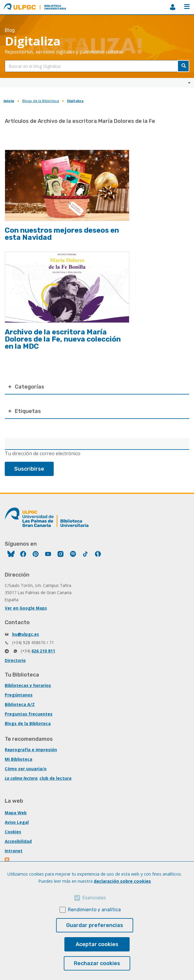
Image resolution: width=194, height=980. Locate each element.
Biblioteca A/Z (20, 704)
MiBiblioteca (173, 7)
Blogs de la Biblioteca (41, 101)
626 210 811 (43, 651)
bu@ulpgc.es (26, 634)
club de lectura (55, 778)
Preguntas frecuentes (29, 714)
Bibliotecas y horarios (28, 685)
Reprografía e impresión (31, 750)
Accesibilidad (18, 841)
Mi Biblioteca (19, 759)
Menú (187, 7)
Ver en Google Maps (26, 608)
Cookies (13, 832)
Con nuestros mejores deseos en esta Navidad (62, 234)
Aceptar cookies (97, 944)
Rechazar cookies (97, 963)
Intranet (14, 851)
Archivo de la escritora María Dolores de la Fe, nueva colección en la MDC (63, 339)
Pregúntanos (19, 695)
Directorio (15, 660)
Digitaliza (75, 101)
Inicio (9, 101)
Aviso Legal (17, 822)
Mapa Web (16, 813)
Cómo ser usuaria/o (26, 769)
